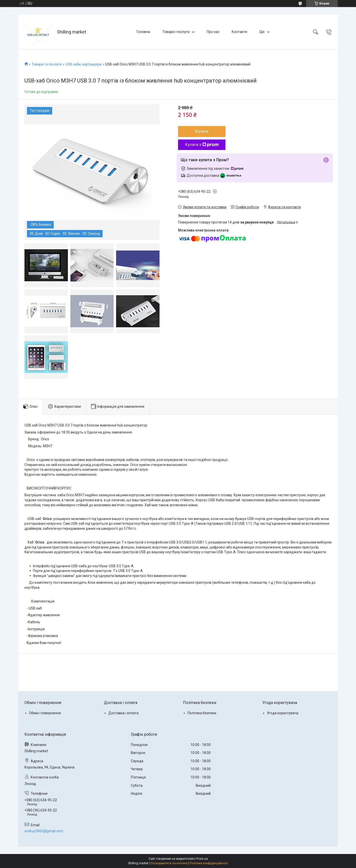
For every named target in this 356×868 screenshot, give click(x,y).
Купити (202, 131)
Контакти (239, 32)
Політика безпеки (202, 713)
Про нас (213, 32)
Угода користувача (283, 713)
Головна (143, 32)
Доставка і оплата (123, 713)
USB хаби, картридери (84, 64)
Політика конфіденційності (209, 863)
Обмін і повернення (45, 713)
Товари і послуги (176, 32)
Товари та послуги (47, 64)
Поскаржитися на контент (169, 863)
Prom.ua (202, 859)
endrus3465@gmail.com (44, 831)
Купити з (202, 145)
